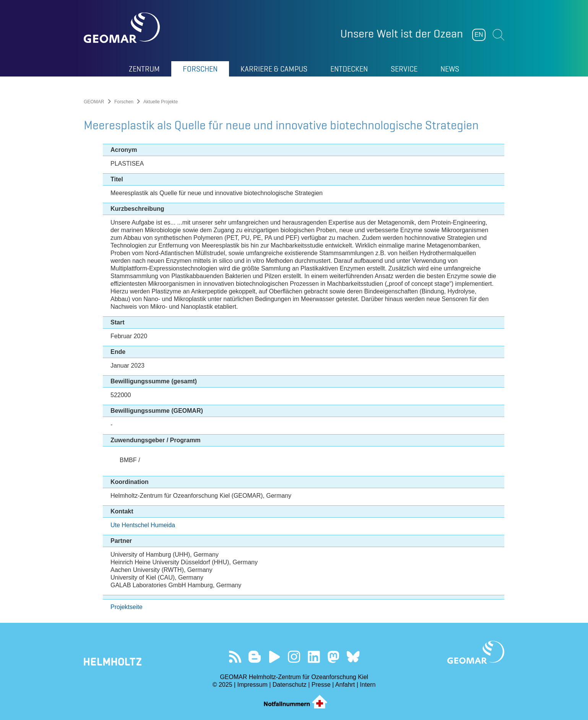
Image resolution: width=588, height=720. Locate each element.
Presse (321, 685)
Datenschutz (290, 685)
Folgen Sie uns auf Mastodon (333, 657)
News (450, 69)
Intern (368, 685)
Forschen (200, 69)
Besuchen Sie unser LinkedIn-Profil (314, 657)
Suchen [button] (499, 35)
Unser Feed (235, 657)
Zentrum (144, 69)
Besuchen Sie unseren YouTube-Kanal (274, 657)
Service (404, 69)
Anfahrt (345, 685)
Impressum (253, 685)
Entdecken (349, 69)
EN (479, 35)
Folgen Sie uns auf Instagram (294, 657)
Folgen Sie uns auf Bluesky (353, 657)
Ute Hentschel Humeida (143, 525)
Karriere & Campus (274, 69)
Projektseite (127, 607)
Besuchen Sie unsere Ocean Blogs (255, 657)
